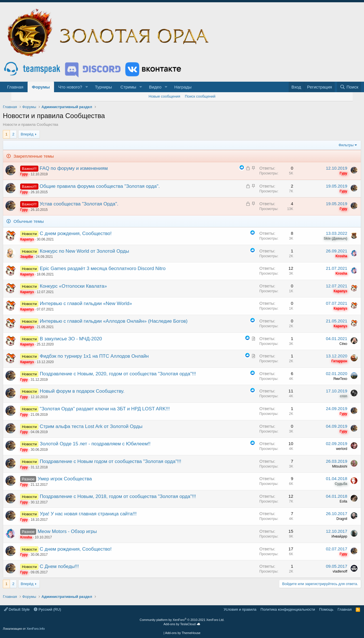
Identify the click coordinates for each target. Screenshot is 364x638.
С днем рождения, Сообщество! (76, 233)
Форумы (41, 87)
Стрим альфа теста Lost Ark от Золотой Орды (91, 426)
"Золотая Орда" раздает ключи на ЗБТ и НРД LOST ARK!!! (105, 409)
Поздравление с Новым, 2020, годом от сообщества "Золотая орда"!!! (118, 374)
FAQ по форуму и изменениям (74, 168)
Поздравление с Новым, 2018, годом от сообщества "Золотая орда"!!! (118, 496)
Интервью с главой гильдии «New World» (86, 303)
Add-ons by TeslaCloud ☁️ (182, 624)
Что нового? (70, 87)
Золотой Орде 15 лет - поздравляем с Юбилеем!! (95, 444)
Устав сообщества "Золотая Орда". (79, 204)
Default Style (17, 609)
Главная (15, 87)
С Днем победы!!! (59, 566)
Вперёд (27, 134)
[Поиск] (349, 87)
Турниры (104, 87)
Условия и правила (240, 609)
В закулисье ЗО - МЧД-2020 (71, 339)
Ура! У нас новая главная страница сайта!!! (88, 514)
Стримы (129, 87)
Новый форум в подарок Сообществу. (82, 391)
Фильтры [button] (346, 145)
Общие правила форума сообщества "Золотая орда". (100, 186)
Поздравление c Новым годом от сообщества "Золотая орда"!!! (110, 461)
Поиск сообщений (200, 96)
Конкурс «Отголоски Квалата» (73, 286)
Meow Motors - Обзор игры (67, 531)
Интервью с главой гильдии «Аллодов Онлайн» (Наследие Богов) (114, 321)
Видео (155, 87)
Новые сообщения (164, 96)
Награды (183, 87)
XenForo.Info (36, 629)
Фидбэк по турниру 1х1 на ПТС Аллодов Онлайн (94, 356)
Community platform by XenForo (182, 620)
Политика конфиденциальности (288, 609)
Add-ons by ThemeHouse (183, 633)
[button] (87, 87)
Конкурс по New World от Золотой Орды (84, 251)
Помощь (326, 609)
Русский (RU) (47, 609)
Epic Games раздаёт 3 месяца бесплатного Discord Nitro (103, 268)
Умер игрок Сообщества (65, 479)
